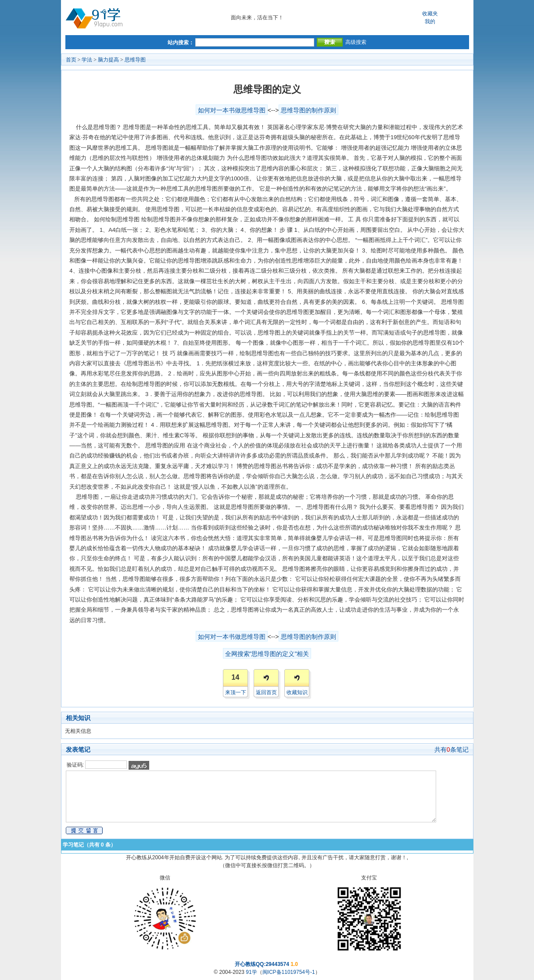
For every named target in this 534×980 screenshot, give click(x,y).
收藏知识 (297, 692)
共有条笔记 (452, 749)
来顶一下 (236, 692)
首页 (71, 60)
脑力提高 (108, 60)
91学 (251, 972)
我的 (430, 22)
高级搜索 (356, 42)
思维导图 (135, 60)
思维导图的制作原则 (308, 110)
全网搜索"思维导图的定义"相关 (267, 654)
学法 (87, 60)
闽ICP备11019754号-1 (289, 972)
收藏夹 (430, 14)
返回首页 (266, 692)
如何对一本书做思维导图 (232, 110)
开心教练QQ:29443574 (262, 964)
